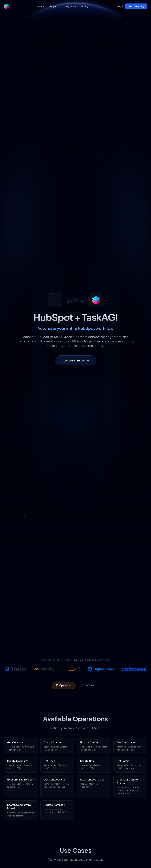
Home (41, 6)
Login (120, 6)
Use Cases (88, 685)
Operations (64, 685)
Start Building (136, 6)
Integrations (70, 6)
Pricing (85, 6)
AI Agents (54, 6)
